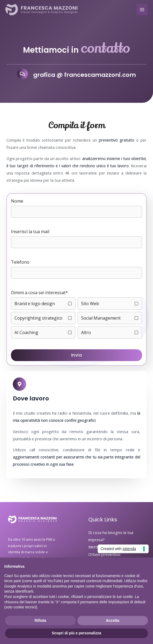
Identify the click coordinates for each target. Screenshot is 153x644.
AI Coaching (26, 332)
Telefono (20, 262)
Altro (86, 332)
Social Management (101, 318)
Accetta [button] (113, 620)
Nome (17, 201)
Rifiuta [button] (40, 620)
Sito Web (90, 304)
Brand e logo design (35, 304)
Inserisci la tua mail (30, 232)
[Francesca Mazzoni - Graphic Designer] (41, 10)
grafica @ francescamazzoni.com (85, 75)
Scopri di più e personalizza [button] (76, 633)
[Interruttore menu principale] (142, 10)
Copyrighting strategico (38, 318)
